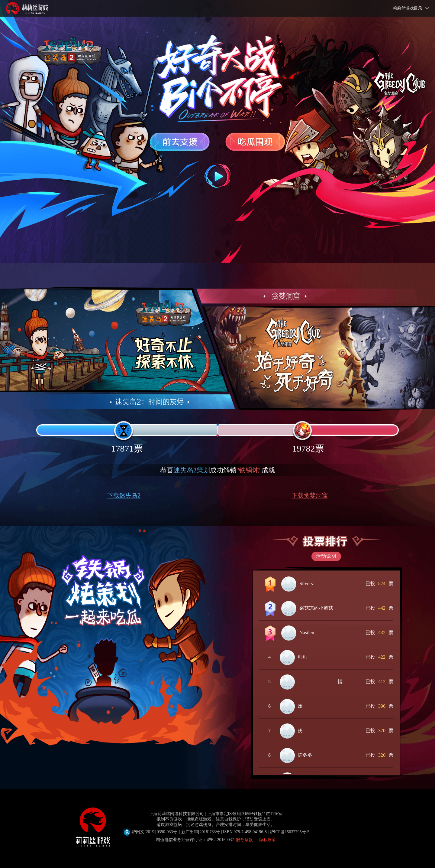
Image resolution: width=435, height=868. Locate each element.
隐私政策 (267, 840)
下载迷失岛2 (124, 495)
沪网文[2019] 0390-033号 (196, 832)
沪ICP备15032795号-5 (290, 832)
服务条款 (244, 840)
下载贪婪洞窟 (310, 495)
